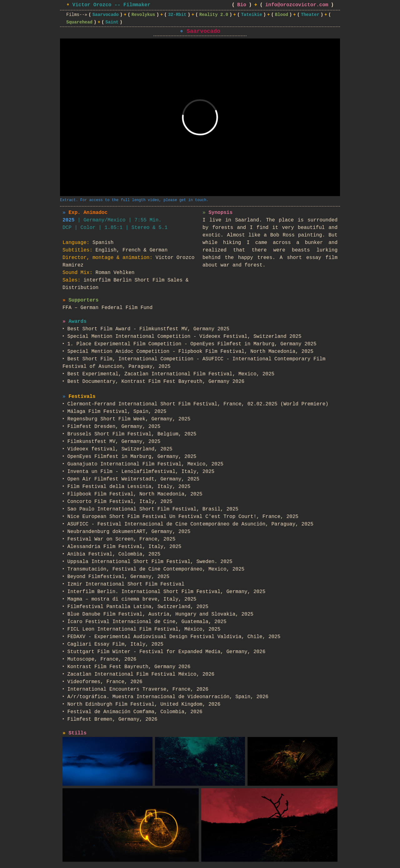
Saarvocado (106, 15)
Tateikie (251, 15)
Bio (242, 5)
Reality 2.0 (214, 15)
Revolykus (143, 15)
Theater (310, 15)
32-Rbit (177, 15)
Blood (282, 15)
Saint (112, 22)
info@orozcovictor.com (297, 5)
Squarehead (79, 22)
